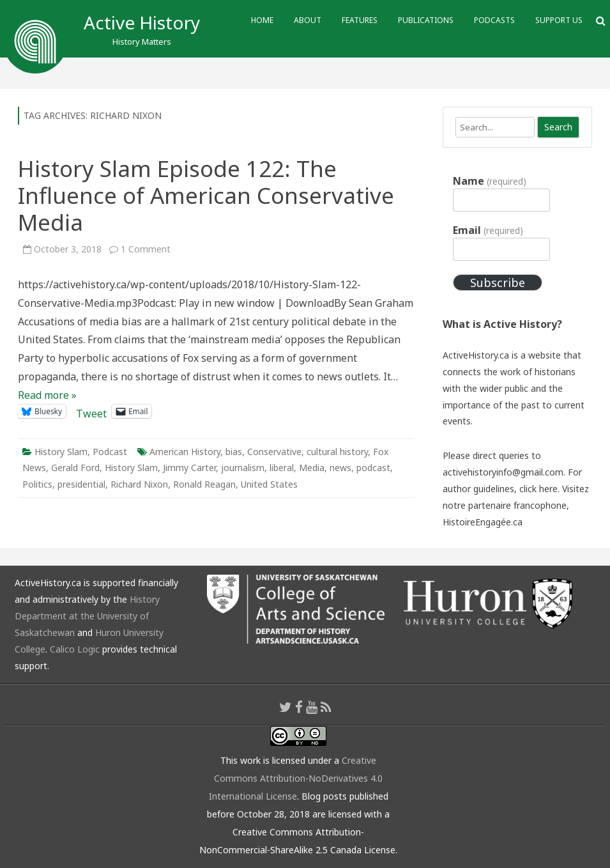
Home (262, 20)
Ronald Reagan (204, 484)
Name (489, 181)
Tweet (91, 411)
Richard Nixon (139, 484)
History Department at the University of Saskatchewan (87, 616)
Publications (426, 20)
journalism (243, 468)
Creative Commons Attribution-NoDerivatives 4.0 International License (296, 778)
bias (234, 452)
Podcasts (494, 20)
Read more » (47, 395)
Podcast (110, 452)
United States (269, 484)
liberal (282, 468)
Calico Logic (75, 649)
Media (312, 468)
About (308, 20)
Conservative (274, 452)
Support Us (559, 20)
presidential (81, 484)
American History (185, 452)
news (340, 468)
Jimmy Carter (189, 468)
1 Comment (146, 249)
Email (488, 230)
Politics (37, 484)
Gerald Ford (75, 468)
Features (360, 20)
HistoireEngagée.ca (483, 522)
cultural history (337, 452)
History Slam (61, 452)
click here (538, 489)
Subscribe (498, 283)
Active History (142, 22)
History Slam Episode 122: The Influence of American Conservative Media (206, 195)
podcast (373, 468)
